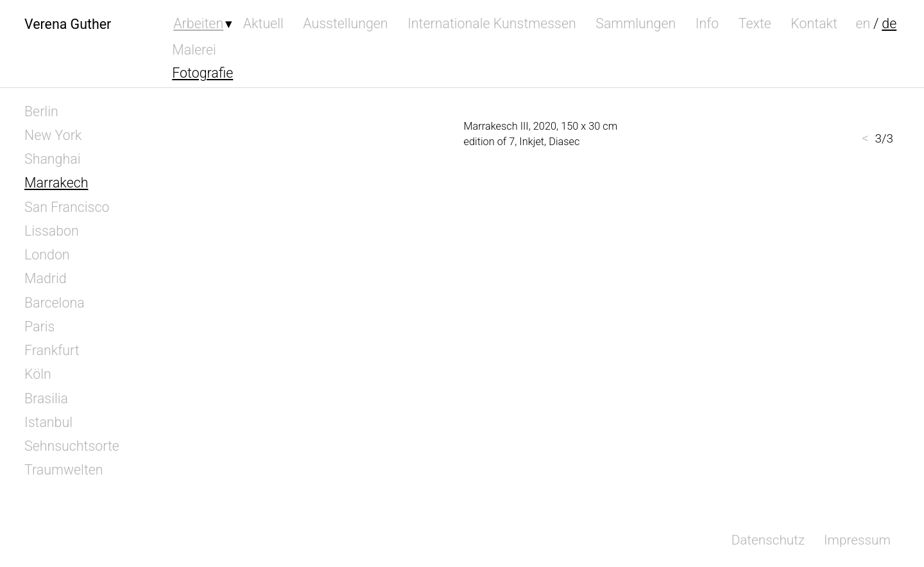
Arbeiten (198, 23)
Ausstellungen (345, 23)
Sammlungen (636, 23)
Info (707, 23)
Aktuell (263, 23)
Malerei (194, 50)
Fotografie (202, 73)
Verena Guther (68, 23)
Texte (755, 23)
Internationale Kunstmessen (492, 23)
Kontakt (814, 23)
